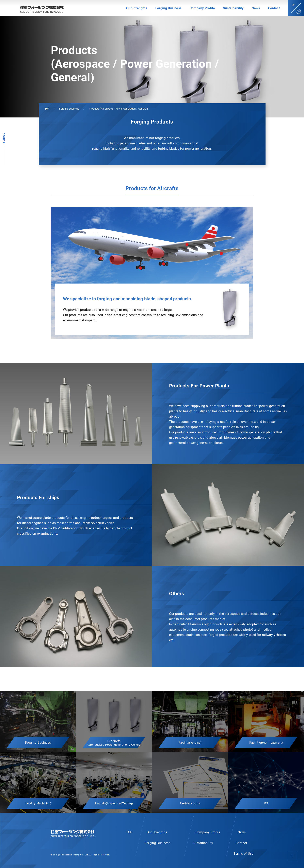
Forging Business (168, 8)
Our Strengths (137, 8)
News (256, 8)
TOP (47, 109)
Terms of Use (243, 853)
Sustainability (233, 8)
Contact (274, 8)
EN (298, 11)
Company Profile (202, 8)
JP (293, 5)
